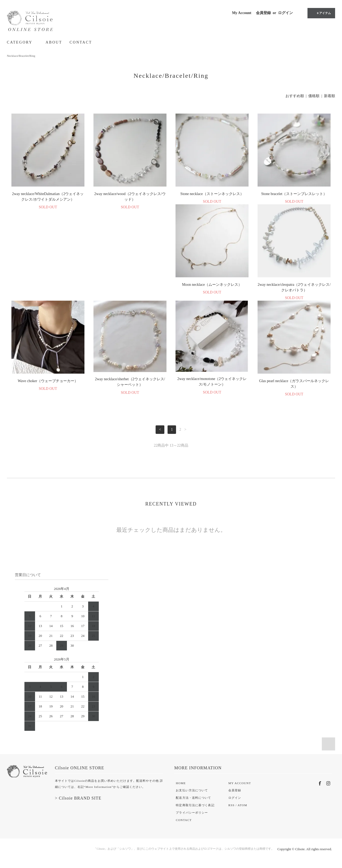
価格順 (314, 96)
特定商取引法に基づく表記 (195, 811)
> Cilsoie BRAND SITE (78, 804)
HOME (181, 789)
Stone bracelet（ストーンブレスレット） (294, 194)
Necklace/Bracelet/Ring (21, 56)
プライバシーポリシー (192, 818)
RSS (231, 811)
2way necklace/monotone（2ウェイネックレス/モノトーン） (48, 387)
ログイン (285, 13)
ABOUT (54, 42)
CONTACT (81, 42)
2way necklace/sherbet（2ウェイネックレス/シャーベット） (294, 291)
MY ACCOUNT (240, 789)
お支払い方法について (192, 796)
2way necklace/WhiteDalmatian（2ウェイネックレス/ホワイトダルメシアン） (48, 197)
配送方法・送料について (193, 803)
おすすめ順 (295, 96)
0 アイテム (321, 13)
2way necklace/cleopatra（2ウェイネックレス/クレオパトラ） (130, 293)
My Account (242, 13)
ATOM (242, 811)
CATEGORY (23, 42)
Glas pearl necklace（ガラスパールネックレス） (130, 389)
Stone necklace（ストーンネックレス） (212, 194)
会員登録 (263, 13)
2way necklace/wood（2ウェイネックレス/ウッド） (130, 197)
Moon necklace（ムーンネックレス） (48, 290)
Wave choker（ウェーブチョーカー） (212, 290)
